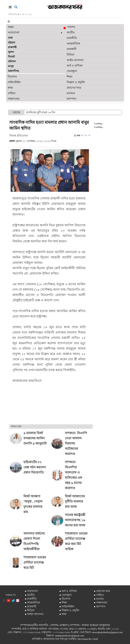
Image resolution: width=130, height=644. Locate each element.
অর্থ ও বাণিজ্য (75, 66)
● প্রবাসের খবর (102, 591)
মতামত (71, 93)
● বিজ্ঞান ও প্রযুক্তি (69, 610)
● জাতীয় (30, 595)
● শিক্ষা (63, 603)
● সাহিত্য (99, 595)
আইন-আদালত (75, 60)
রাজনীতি (72, 38)
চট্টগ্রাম (12, 42)
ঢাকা (10, 38)
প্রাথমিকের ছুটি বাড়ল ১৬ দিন (41, 112)
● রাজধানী (31, 607)
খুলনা (11, 52)
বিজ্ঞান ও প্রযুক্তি (76, 82)
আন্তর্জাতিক (73, 44)
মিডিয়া (71, 55)
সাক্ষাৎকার (14, 99)
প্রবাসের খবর (74, 88)
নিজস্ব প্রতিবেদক (19, 136)
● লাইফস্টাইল (67, 607)
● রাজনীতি (31, 599)
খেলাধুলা (72, 71)
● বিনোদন (65, 599)
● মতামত (99, 599)
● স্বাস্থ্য (63, 614)
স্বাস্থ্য (10, 88)
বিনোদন (12, 77)
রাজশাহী (12, 47)
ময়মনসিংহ (13, 71)
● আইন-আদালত (34, 614)
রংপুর (11, 66)
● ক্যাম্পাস (100, 607)
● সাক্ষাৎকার (101, 603)
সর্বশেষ (70, 27)
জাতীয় (71, 32)
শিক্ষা (69, 77)
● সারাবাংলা (31, 591)
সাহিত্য (12, 93)
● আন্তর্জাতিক (32, 603)
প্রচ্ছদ (11, 27)
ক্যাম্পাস (71, 99)
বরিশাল (12, 61)
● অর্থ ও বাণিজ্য (68, 591)
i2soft (95, 639)
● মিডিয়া (30, 610)
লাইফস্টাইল (14, 82)
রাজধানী (72, 49)
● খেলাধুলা (66, 595)
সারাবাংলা (13, 32)
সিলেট (11, 57)
